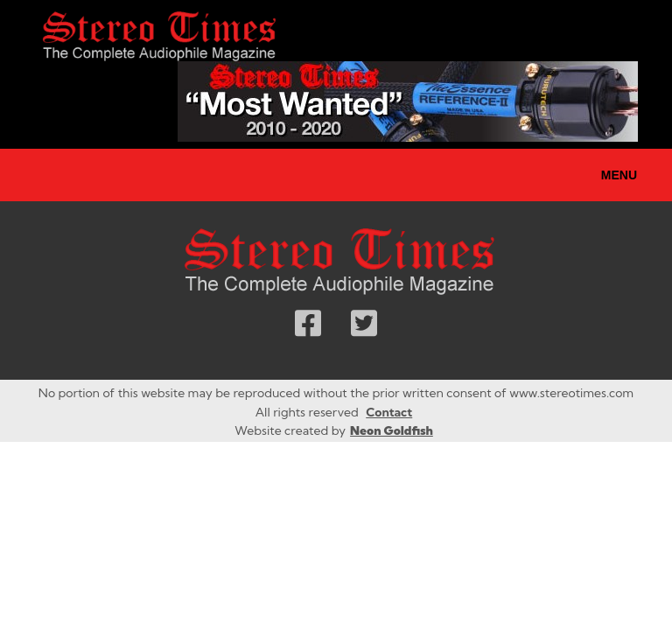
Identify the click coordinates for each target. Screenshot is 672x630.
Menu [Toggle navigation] (619, 175)
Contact (389, 412)
